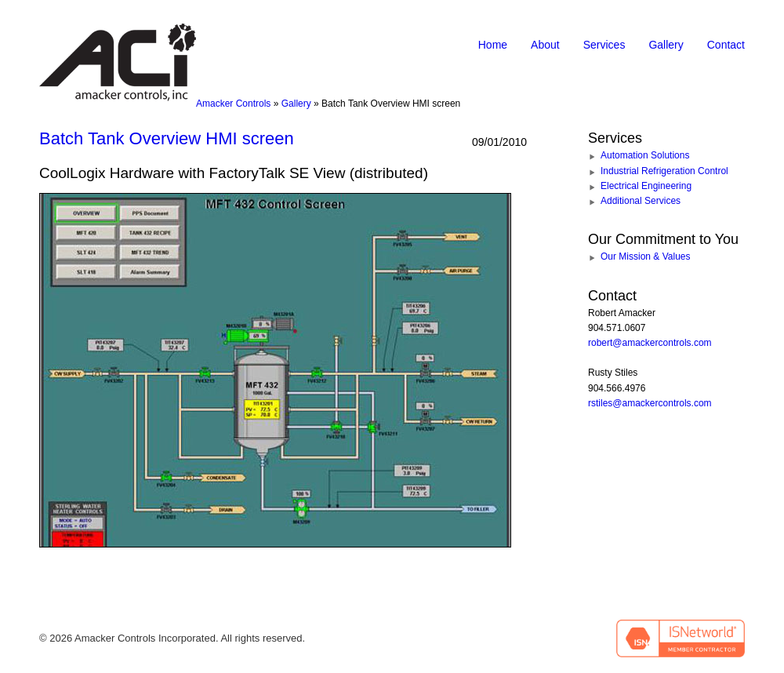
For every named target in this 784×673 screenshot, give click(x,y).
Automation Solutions (645, 155)
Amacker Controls (233, 104)
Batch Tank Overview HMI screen (167, 138)
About (545, 45)
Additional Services (641, 201)
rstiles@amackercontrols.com (650, 403)
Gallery (666, 45)
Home (493, 45)
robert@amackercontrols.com (650, 343)
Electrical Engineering (646, 186)
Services (604, 45)
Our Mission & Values (646, 256)
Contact (726, 45)
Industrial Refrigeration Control (664, 171)
